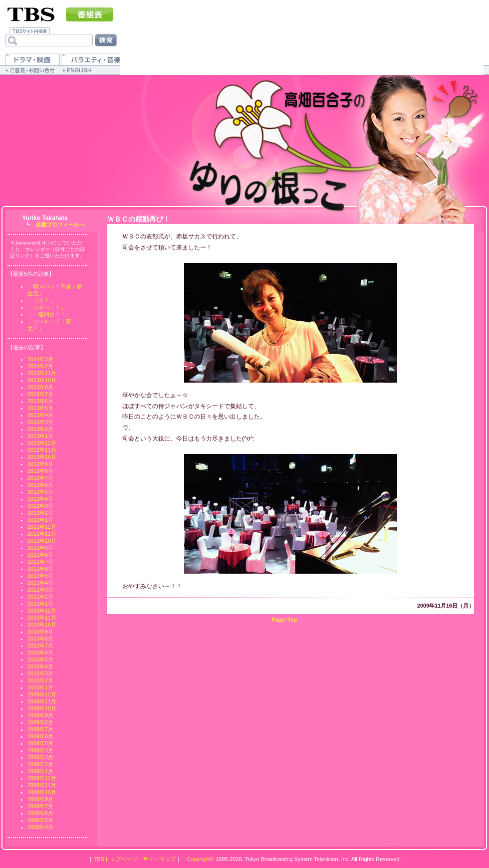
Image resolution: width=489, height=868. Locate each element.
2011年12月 (42, 527)
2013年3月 (40, 422)
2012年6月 (40, 485)
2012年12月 (42, 443)
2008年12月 (42, 778)
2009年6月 (40, 736)
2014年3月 (40, 359)
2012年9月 (40, 464)
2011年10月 (42, 541)
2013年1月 (40, 436)
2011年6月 (40, 569)
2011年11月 (42, 534)
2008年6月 (40, 813)
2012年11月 (42, 450)
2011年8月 (40, 555)
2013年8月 (40, 387)
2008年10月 (42, 792)
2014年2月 (40, 366)
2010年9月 (40, 632)
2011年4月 (40, 583)
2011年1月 (40, 604)
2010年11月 (42, 618)
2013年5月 (40, 408)
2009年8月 (40, 722)
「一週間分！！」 (49, 314)
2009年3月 (40, 757)
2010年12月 (42, 611)
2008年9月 (40, 799)
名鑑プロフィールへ (60, 224)
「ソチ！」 (41, 300)
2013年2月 (40, 429)
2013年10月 (42, 380)
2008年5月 (40, 820)
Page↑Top (284, 620)
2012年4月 (40, 499)
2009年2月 (40, 764)
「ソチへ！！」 (47, 307)
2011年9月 (40, 548)
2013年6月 (40, 401)
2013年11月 (42, 373)
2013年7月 (40, 394)
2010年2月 (40, 680)
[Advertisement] (206, 73)
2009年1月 (40, 771)
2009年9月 (40, 715)
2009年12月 (42, 694)
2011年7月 (40, 562)
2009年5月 (40, 743)
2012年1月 (40, 520)
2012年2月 (40, 513)
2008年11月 (42, 785)
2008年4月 (40, 827)
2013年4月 (40, 415)
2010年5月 (40, 659)
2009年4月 (40, 750)
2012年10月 (42, 457)
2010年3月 (40, 673)
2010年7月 (40, 646)
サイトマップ (159, 859)
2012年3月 (40, 506)
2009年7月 (40, 729)
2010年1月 (40, 687)
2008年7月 (40, 806)
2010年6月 (40, 652)
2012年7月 (40, 478)
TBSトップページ (115, 859)
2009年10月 (42, 708)
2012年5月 (40, 492)
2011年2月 (40, 597)
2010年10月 (42, 625)
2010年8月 (40, 639)
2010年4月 (40, 666)
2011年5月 (40, 576)
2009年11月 (42, 701)
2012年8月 (40, 471)
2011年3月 (40, 590)
